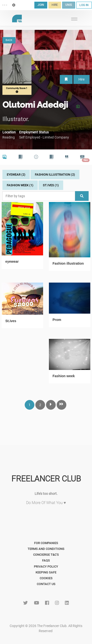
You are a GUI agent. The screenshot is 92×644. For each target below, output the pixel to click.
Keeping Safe (46, 572)
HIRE (55, 5)
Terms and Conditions (46, 549)
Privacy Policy (46, 567)
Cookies (46, 578)
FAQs (46, 560)
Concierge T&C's (46, 555)
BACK (9, 40)
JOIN (41, 5)
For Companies (46, 543)
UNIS (69, 5)
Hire (81, 79)
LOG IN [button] (84, 5)
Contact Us (46, 584)
